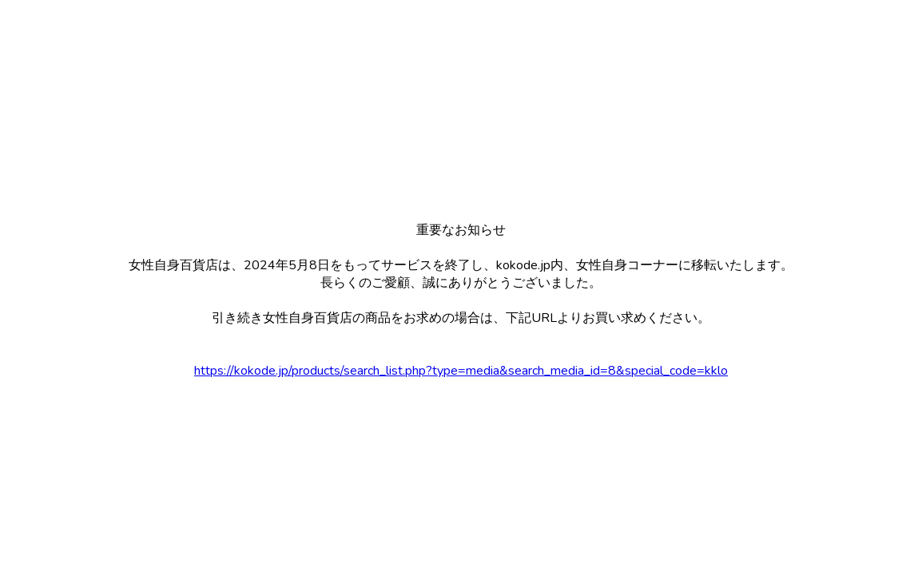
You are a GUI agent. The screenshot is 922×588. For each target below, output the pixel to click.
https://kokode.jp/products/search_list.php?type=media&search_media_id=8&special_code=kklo (461, 371)
